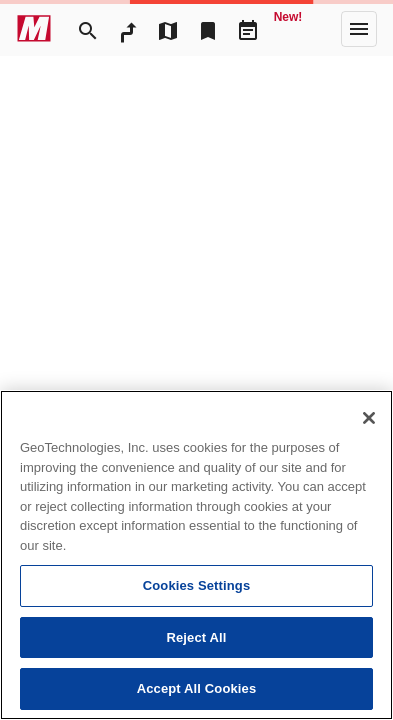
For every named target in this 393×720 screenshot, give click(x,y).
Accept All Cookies (197, 688)
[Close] (369, 418)
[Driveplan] (248, 29)
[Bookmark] (208, 29)
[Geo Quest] (288, 29)
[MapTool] (168, 29)
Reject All (196, 637)
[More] (359, 29)
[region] (196, 555)
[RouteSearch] (128, 29)
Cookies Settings (197, 585)
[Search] (88, 29)
